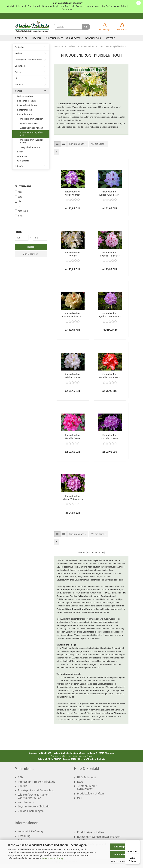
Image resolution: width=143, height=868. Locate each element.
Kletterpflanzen (25, 114)
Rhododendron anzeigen (31, 123)
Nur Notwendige (122, 854)
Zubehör (19, 171)
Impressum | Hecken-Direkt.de (37, 786)
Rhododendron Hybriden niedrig (31, 145)
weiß (19, 220)
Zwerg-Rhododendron (30, 151)
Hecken (37, 38)
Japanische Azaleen (29, 128)
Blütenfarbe (23, 190)
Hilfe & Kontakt (87, 782)
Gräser (18, 76)
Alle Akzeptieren (122, 847)
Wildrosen (22, 160)
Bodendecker (93, 38)
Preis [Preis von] (18, 236)
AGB (20, 782)
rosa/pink (21, 215)
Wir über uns (26, 806)
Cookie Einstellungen (31, 815)
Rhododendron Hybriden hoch (31, 138)
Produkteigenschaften (90, 798)
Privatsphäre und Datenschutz (36, 795)
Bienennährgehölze (26, 105)
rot (18, 210)
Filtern (31, 251)
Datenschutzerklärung (52, 858)
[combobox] (78, 148)
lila (18, 206)
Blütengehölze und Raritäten (63, 38)
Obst (17, 83)
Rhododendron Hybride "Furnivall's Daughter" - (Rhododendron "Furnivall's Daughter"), (110, 258)
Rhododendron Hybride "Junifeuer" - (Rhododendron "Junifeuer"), (110, 380)
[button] (105, 27)
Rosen (20, 156)
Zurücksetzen (31, 258)
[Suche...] (86, 27)
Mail (80, 802)
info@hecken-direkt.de (94, 763)
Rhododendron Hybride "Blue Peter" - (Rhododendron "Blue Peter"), (110, 197)
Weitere (110, 38)
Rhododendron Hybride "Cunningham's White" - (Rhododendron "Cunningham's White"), (73, 258)
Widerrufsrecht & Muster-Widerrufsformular (33, 801)
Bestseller (21, 38)
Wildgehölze (23, 165)
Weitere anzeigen (25, 100)
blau (18, 196)
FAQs (80, 786)
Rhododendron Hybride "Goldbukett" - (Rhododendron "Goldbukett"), (73, 319)
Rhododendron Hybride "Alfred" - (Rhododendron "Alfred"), (73, 197)
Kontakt (23, 790)
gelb (18, 201)
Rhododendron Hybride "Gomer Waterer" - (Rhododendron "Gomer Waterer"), (73, 380)
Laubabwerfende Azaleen (31, 132)
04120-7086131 (85, 794)
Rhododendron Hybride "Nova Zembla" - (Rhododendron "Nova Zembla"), (73, 441)
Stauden (19, 89)
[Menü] (138, 842)
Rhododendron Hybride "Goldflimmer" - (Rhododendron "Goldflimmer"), (110, 319)
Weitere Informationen (123, 861)
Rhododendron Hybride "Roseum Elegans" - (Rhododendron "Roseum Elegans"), (110, 441)
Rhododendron (24, 119)
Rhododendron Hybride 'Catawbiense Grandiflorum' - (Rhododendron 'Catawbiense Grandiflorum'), (73, 502)
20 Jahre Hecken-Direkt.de (34, 811)
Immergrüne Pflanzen (27, 110)
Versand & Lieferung (30, 836)
